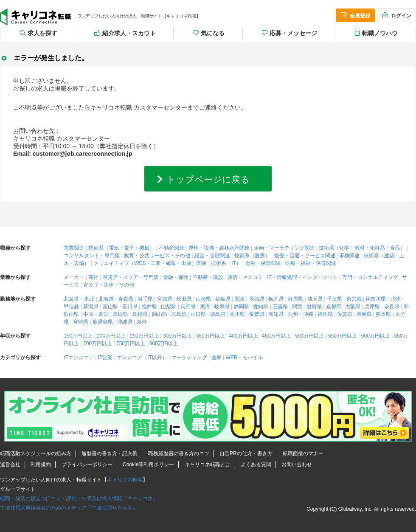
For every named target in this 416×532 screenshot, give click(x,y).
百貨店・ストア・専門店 (131, 277)
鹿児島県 (103, 322)
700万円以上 (98, 343)
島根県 (140, 314)
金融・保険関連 (263, 263)
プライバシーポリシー (87, 464)
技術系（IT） (226, 263)
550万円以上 (343, 336)
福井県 (149, 307)
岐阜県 (222, 307)
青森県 (126, 299)
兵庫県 (372, 307)
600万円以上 (376, 336)
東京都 (354, 299)
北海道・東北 (79, 299)
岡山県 (160, 314)
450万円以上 (276, 336)
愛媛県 (257, 314)
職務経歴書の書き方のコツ (179, 453)
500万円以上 (309, 336)
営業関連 (74, 248)
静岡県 (242, 307)
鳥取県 (121, 314)
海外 (142, 322)
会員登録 (355, 15)
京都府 (334, 307)
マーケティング (189, 357)
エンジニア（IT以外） (142, 357)
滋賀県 (314, 307)
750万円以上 (131, 343)
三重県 (280, 307)
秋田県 (184, 299)
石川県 (130, 307)
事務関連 (349, 256)
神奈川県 (376, 299)
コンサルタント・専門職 (92, 256)
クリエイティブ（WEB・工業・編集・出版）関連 (150, 263)
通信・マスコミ (245, 277)
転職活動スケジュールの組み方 (36, 453)
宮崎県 (81, 322)
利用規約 (41, 464)
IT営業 (105, 357)
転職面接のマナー (303, 453)
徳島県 (218, 314)
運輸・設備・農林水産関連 (219, 248)
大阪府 (353, 307)
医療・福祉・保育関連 (311, 263)
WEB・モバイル (244, 357)
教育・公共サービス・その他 (157, 256)
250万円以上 (144, 336)
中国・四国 (96, 314)
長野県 (188, 307)
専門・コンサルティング (370, 277)
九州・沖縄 (301, 314)
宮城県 (165, 299)
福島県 (223, 299)
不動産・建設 (208, 277)
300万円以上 (177, 336)
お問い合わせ (297, 464)
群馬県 (295, 299)
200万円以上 (111, 336)
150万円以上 (78, 336)
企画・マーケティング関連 (284, 248)
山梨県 (169, 307)
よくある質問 (256, 464)
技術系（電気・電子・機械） (121, 248)
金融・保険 (176, 277)
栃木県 (276, 299)
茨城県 (257, 299)
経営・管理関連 (212, 256)
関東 (240, 299)
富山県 (110, 307)
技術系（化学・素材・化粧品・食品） (362, 248)
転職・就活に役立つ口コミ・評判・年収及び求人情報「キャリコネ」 (79, 498)
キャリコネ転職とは (208, 464)
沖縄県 (125, 322)
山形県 (203, 299)
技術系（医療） (252, 256)
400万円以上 (243, 336)
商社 (93, 277)
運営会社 (10, 464)
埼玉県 (315, 299)
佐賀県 (345, 314)
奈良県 (392, 307)
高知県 (276, 314)
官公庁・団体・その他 (109, 285)
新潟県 (91, 307)
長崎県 (364, 314)
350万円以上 (211, 336)
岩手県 (145, 299)
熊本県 (383, 314)
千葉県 (334, 299)
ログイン (396, 15)
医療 (216, 357)
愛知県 (261, 307)
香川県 (237, 314)
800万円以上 (164, 343)
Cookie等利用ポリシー (148, 464)
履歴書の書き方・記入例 (110, 453)
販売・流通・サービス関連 (305, 256)
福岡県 (325, 314)
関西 (297, 307)
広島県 (179, 314)
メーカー (74, 277)
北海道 (106, 299)
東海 (205, 307)
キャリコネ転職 (35, 17)
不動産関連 (171, 248)
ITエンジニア (79, 357)
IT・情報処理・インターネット (302, 277)
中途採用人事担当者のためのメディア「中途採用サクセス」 (69, 508)
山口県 (198, 314)
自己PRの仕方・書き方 (246, 453)
